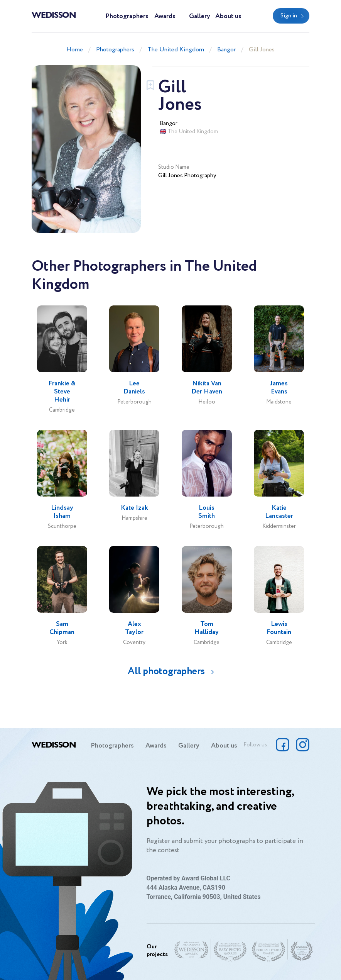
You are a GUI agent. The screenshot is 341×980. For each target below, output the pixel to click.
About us (228, 16)
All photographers (166, 671)
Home (75, 50)
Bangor (226, 50)
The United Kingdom (176, 50)
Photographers (127, 16)
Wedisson (54, 14)
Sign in (289, 16)
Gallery (200, 16)
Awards (165, 16)
